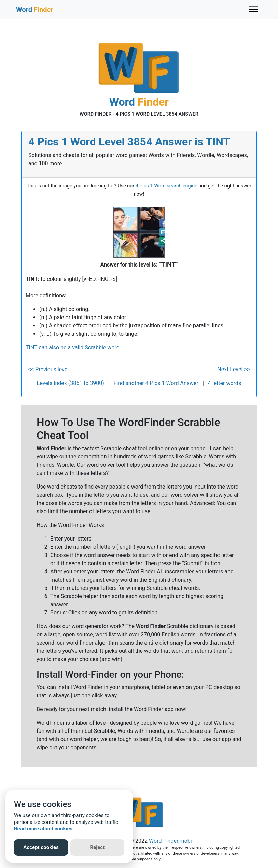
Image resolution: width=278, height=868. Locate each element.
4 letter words (225, 383)
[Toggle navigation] (253, 10)
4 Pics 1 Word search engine (166, 186)
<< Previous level (48, 369)
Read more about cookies (43, 829)
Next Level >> (233, 369)
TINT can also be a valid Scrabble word (73, 347)
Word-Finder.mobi (170, 841)
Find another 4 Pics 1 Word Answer (156, 383)
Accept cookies (41, 847)
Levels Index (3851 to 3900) (71, 383)
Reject (98, 847)
